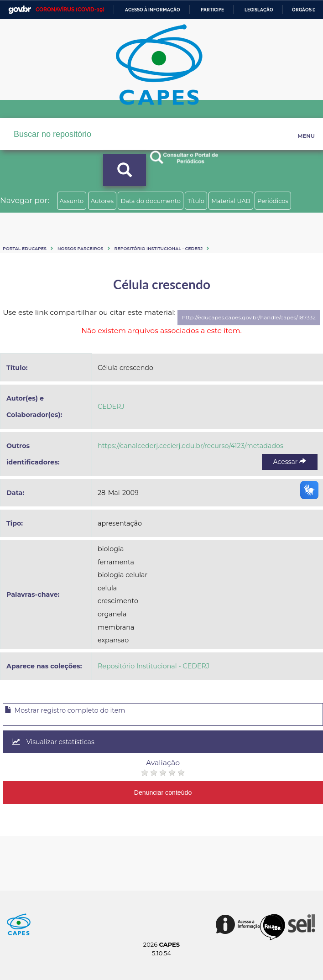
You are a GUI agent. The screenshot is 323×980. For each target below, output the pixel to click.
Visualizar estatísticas (53, 742)
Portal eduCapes (25, 248)
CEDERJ (111, 407)
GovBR (20, 10)
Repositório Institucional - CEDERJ (159, 248)
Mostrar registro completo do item (65, 710)
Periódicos (273, 201)
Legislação (259, 10)
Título (196, 201)
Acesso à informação (153, 10)
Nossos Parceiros (81, 248)
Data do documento (151, 201)
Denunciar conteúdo (163, 792)
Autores (102, 201)
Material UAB (231, 201)
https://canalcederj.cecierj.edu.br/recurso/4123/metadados (190, 446)
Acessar (290, 462)
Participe (212, 10)
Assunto (72, 201)
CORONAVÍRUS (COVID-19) (70, 10)
